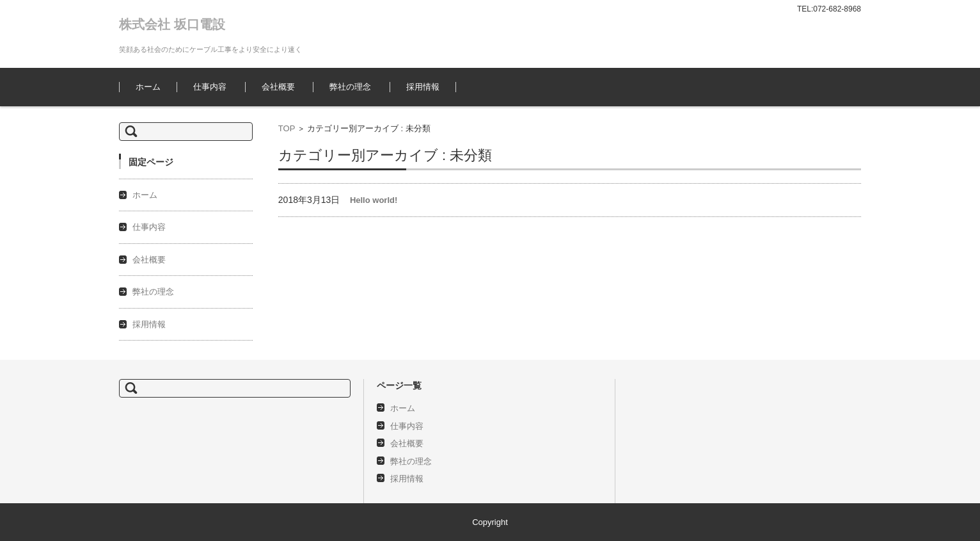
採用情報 (423, 87)
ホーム (148, 87)
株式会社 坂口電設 (172, 24)
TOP (287, 128)
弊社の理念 (350, 87)
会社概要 (278, 87)
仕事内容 (210, 87)
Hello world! (374, 200)
